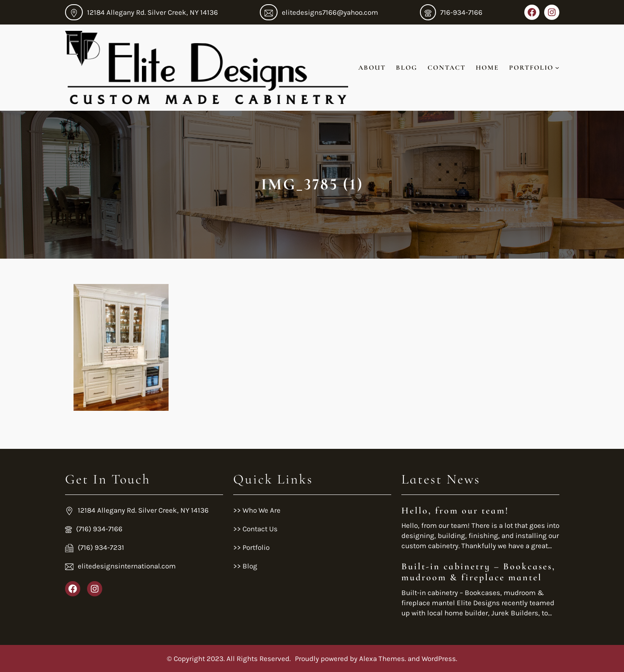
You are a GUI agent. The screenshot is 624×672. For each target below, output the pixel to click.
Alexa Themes (382, 658)
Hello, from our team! (455, 511)
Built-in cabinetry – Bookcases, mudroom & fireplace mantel (478, 572)
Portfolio (255, 547)
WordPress (439, 658)
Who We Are (261, 510)
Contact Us (260, 529)
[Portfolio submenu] (557, 68)
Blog (250, 566)
